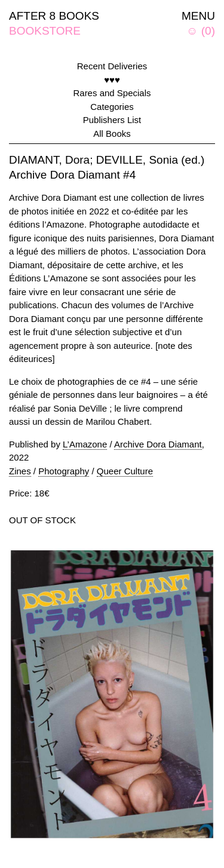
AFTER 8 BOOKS (54, 16)
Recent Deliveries (112, 66)
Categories (112, 107)
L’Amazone (85, 444)
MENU (198, 16)
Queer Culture (125, 471)
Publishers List (112, 120)
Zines (20, 471)
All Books (112, 134)
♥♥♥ (112, 80)
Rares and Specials (112, 93)
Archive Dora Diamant (158, 444)
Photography (64, 471)
